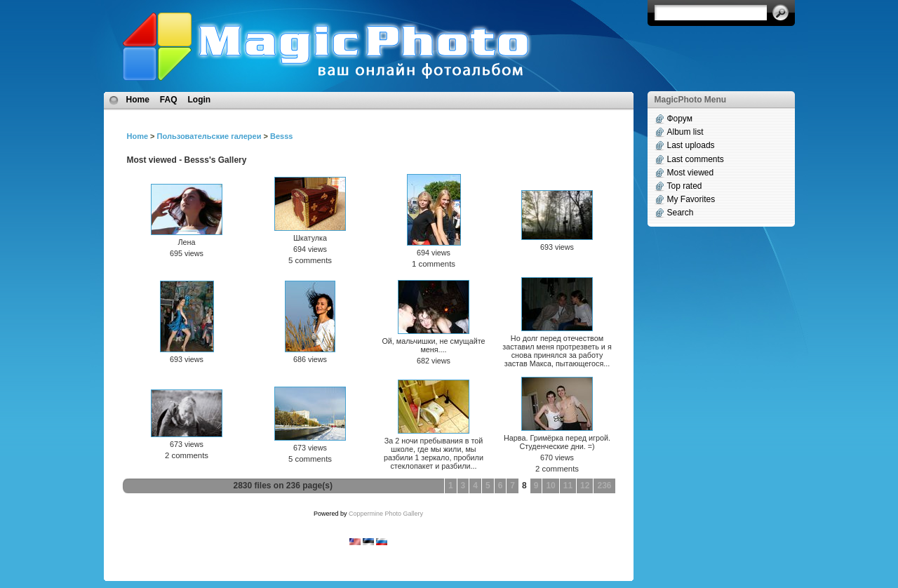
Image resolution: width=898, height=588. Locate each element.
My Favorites (691, 199)
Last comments (696, 159)
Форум (680, 119)
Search (681, 213)
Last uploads (691, 145)
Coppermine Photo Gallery (386, 514)
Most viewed (691, 173)
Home (138, 100)
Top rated (685, 186)
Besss (281, 136)
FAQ (169, 100)
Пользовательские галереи (209, 136)
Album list (685, 132)
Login (200, 100)
